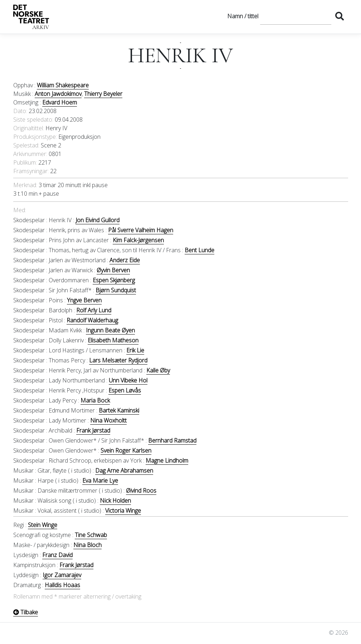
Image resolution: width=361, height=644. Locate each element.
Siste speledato (33, 119)
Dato (20, 111)
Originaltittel (28, 128)
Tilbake (26, 612)
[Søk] (296, 16)
